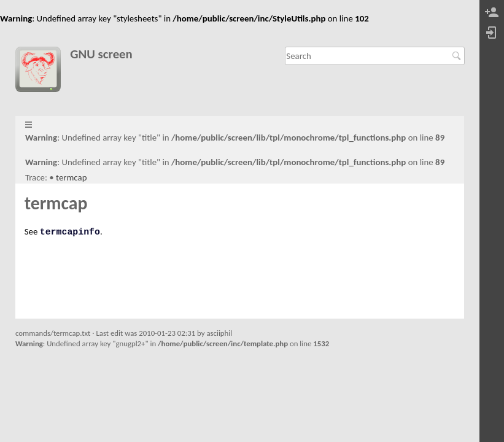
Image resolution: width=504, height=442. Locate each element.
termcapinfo (70, 232)
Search (458, 56)
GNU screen (101, 54)
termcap (71, 177)
